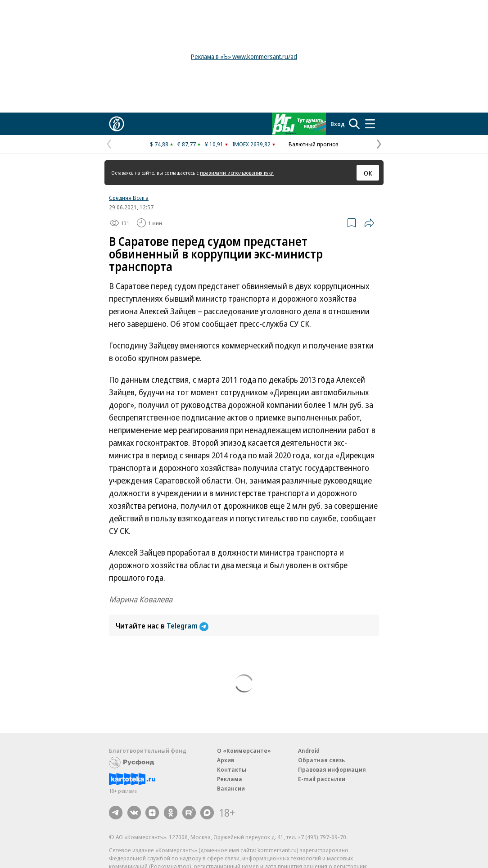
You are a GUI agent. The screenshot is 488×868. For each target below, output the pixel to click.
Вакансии (231, 788)
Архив (226, 760)
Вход (338, 124)
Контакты (232, 769)
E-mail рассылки (322, 779)
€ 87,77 (187, 144)
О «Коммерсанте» (244, 750)
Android (309, 750)
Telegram (188, 626)
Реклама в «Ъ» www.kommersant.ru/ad (244, 57)
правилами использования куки (237, 173)
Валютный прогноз (314, 144)
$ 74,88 (159, 144)
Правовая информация (332, 769)
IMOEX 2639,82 (251, 144)
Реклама (230, 779)
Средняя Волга (129, 198)
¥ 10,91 (214, 144)
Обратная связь (321, 760)
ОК (368, 173)
